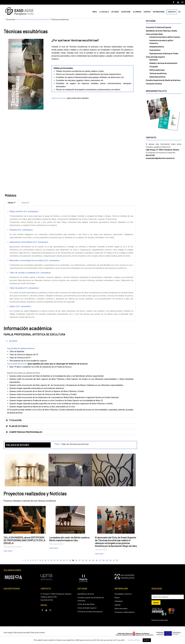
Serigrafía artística (157, 47)
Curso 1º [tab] (12, 203)
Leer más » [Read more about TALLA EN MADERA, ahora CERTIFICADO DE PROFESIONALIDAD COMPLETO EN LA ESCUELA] (8, 551)
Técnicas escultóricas (158, 73)
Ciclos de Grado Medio (154, 34)
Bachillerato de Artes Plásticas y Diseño (161, 31)
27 (100, 560)
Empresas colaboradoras (124, 612)
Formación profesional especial (90, 611)
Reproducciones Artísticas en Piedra (164, 53)
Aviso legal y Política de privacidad (17, 632)
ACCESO (13, 341)
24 (90, 560)
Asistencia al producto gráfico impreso (165, 37)
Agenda (118, 605)
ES (179, 12)
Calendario (119, 601)
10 (46, 560)
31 (114, 560)
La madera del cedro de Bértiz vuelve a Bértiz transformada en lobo (69, 539)
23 (86, 560)
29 (107, 560)
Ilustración (154, 60)
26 (97, 560)
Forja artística (155, 50)
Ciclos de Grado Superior (155, 57)
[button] (70, 341)
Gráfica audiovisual (157, 70)
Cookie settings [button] (134, 640)
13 (54, 560)
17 (67, 560)
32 (117, 560)
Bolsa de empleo (121, 608)
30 (110, 560)
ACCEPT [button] (147, 640)
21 (80, 560)
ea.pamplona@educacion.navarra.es (160, 158)
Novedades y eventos (123, 594)
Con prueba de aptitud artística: (21, 348)
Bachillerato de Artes (86, 594)
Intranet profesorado (160, 620)
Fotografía (153, 66)
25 (93, 560)
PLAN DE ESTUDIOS (18, 426)
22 (83, 560)
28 (103, 560)
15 (61, 560)
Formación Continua (154, 84)
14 (58, 560)
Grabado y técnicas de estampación (163, 63)
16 (64, 560)
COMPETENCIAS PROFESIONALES (26, 432)
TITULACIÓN (15, 420)
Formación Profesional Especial (158, 27)
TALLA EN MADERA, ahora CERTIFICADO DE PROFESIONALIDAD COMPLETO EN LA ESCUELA (24, 540)
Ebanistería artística (157, 77)
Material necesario (59, 98)
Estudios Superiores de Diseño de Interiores (163, 80)
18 (70, 560)
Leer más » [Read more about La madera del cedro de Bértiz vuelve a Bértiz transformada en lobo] (54, 548)
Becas (117, 597)
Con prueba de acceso (17, 364)
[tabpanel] (70, 264)
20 (76, 560)
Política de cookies (38, 632)
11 (48, 560)
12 (51, 560)
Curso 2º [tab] (25, 203)
